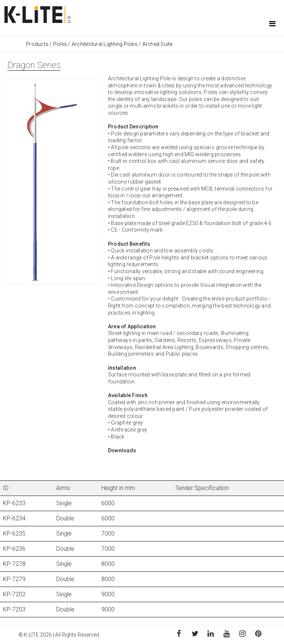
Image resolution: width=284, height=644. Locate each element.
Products (38, 44)
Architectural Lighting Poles (105, 44)
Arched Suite (158, 44)
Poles (60, 44)
